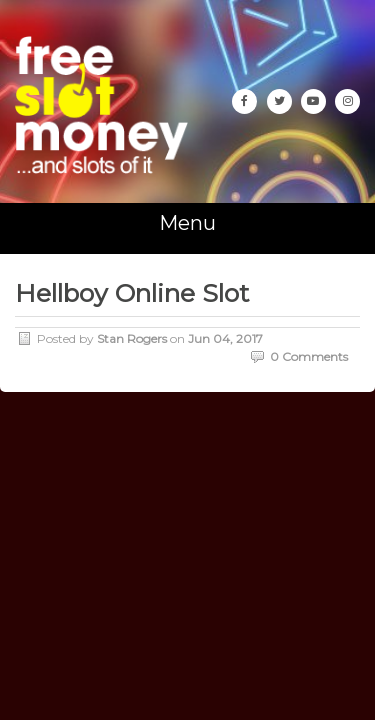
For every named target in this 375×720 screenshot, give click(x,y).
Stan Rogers (132, 338)
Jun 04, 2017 (225, 338)
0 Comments (309, 356)
